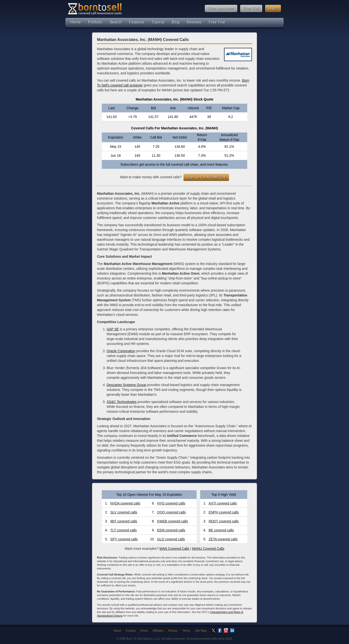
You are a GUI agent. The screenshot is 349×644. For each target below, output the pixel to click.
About (117, 631)
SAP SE (113, 329)
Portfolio (95, 22)
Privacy (173, 631)
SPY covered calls (124, 539)
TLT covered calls (123, 530)
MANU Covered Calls (208, 549)
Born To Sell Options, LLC (143, 639)
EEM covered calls (171, 530)
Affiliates (158, 631)
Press (144, 631)
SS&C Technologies (122, 402)
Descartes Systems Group (126, 385)
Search (116, 22)
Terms (186, 631)
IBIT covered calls (124, 521)
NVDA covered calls (125, 503)
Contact (131, 631)
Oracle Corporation (121, 351)
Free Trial (217, 22)
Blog (176, 22)
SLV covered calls (124, 512)
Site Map (201, 631)
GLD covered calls (171, 539)
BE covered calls (221, 530)
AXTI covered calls (223, 503)
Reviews (194, 22)
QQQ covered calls (171, 512)
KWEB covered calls (172, 521)
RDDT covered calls (224, 521)
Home (76, 22)
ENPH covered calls (224, 512)
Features (137, 22)
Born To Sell (95, 9)
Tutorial (158, 22)
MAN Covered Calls (174, 549)
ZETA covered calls (223, 539)
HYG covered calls (171, 503)
